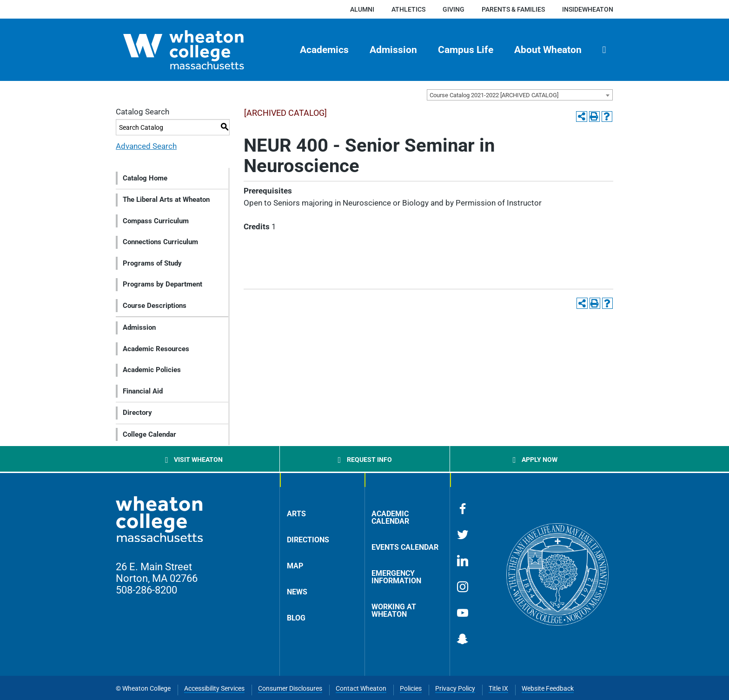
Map (295, 566)
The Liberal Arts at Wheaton (166, 200)
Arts (296, 514)
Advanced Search (146, 146)
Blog (296, 618)
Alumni (362, 9)
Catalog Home (145, 178)
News (297, 592)
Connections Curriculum (160, 242)
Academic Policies (152, 370)
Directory (137, 413)
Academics (324, 50)
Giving (454, 9)
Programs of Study (152, 263)
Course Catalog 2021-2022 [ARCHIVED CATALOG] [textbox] (494, 95)
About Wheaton (548, 50)
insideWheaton (588, 9)
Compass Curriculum (156, 221)
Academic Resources (156, 349)
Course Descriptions (155, 306)
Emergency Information (396, 577)
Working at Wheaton (394, 610)
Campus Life (466, 50)
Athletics (408, 9)
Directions (308, 540)
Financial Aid (143, 391)
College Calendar (149, 434)
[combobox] (520, 95)
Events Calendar (405, 547)
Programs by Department (162, 284)
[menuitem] (325, 50)
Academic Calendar (390, 517)
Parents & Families (513, 9)
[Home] (200, 50)
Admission (393, 50)
